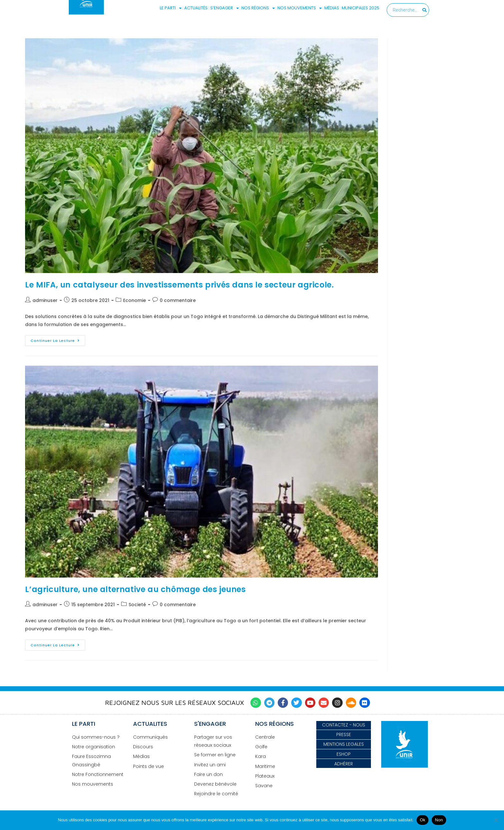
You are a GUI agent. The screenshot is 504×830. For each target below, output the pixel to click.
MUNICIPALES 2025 (360, 8)
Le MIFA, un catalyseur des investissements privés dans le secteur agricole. (179, 285)
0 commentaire (178, 300)
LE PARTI (171, 8)
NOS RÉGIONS (258, 8)
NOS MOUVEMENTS (300, 8)
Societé (137, 605)
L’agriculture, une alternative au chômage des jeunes (135, 589)
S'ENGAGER (210, 724)
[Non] (496, 820)
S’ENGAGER (225, 8)
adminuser (45, 300)
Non (439, 820)
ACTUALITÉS (196, 8)
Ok (423, 820)
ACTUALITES (150, 724)
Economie (135, 300)
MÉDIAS (332, 8)
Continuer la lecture (58, 339)
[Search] (424, 10)
